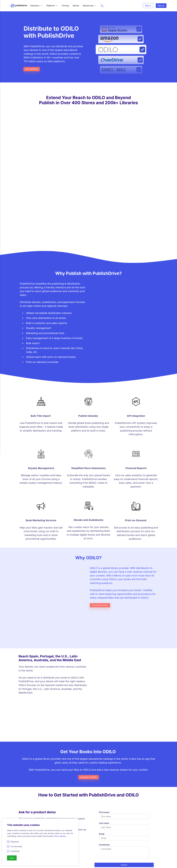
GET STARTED (32, 69)
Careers (127, 849)
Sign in (148, 6)
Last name (104, 683)
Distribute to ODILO (101, 487)
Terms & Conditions (133, 866)
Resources (90, 6)
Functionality (16, 846)
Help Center (94, 857)
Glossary (93, 853)
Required (15, 841)
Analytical (15, 851)
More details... (61, 836)
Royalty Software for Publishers (33, 866)
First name (104, 672)
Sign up (161, 6)
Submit (124, 725)
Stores (77, 6)
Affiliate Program (96, 866)
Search (103, 6)
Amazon (57, 866)
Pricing (67, 6)
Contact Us (129, 857)
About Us (128, 853)
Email (102, 694)
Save (12, 858)
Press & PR (129, 861)
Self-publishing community (101, 861)
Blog (91, 849)
